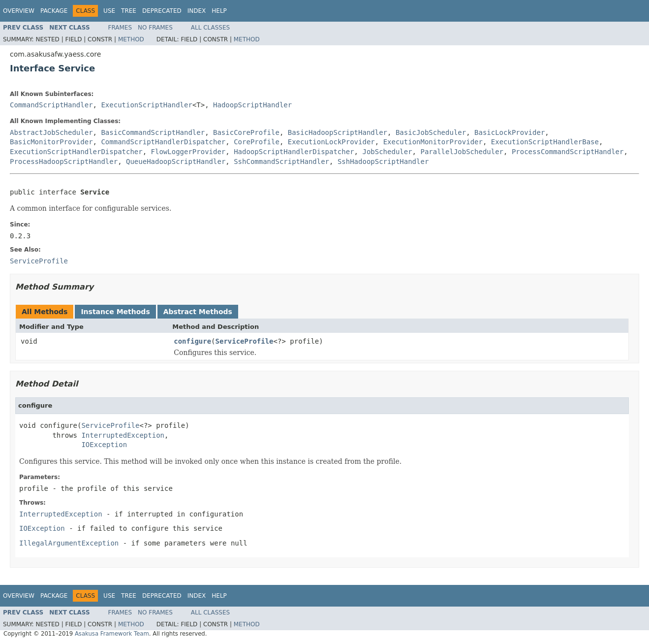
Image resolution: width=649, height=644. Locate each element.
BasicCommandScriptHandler (153, 132)
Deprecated (162, 11)
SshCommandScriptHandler (281, 161)
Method (131, 39)
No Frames (155, 28)
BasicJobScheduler (431, 132)
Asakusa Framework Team (112, 634)
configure (192, 341)
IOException (104, 445)
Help (219, 11)
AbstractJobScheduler (51, 132)
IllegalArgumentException (69, 543)
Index (197, 11)
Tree (129, 11)
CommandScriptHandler (51, 105)
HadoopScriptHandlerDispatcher (294, 152)
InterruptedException (123, 435)
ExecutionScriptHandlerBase (545, 142)
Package (54, 11)
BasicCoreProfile (246, 132)
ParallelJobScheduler (462, 152)
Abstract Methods (198, 312)
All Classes (210, 28)
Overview (19, 11)
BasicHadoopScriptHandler (338, 132)
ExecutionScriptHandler (146, 105)
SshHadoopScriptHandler (383, 161)
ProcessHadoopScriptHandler (64, 161)
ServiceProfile (245, 341)
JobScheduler (387, 152)
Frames (120, 28)
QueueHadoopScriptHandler (176, 161)
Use (109, 11)
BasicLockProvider (510, 132)
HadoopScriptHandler (252, 105)
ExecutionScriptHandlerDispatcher (76, 152)
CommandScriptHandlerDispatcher (163, 142)
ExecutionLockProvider (331, 142)
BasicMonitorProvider (51, 142)
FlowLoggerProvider (188, 152)
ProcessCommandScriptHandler (568, 152)
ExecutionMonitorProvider (433, 142)
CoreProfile (257, 142)
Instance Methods (115, 312)
